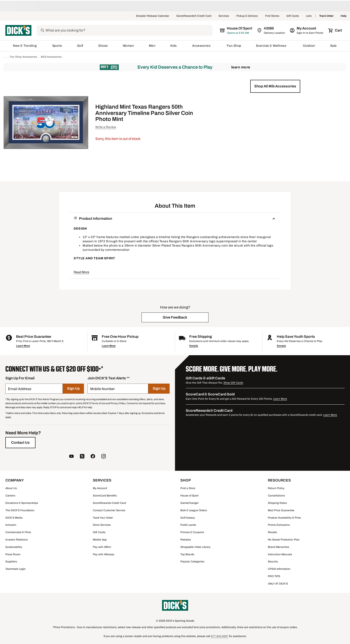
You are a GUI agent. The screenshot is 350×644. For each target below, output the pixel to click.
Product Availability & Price (284, 518)
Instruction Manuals (280, 554)
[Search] (129, 30)
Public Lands (188, 525)
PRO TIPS (274, 576)
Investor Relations (17, 540)
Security (273, 562)
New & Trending (25, 46)
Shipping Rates (277, 503)
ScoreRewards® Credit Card (194, 16)
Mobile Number (102, 389)
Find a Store (188, 488)
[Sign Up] (73, 389)
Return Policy (276, 488)
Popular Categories (192, 562)
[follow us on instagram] (104, 457)
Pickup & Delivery (247, 16)
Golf (80, 46)
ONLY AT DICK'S (278, 584)
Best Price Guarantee (281, 510)
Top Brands (187, 554)
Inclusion (11, 525)
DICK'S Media (14, 518)
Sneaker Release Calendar (153, 16)
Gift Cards (293, 16)
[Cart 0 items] (335, 30)
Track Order (326, 16)
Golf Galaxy (188, 518)
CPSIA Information (279, 569)
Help (344, 16)
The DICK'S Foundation (20, 510)
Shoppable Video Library (195, 547)
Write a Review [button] (106, 127)
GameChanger (190, 503)
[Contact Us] (20, 443)
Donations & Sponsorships (22, 503)
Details (194, 346)
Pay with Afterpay (104, 554)
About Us (11, 488)
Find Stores (272, 16)
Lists (309, 16)
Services (224, 16)
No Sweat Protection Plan (284, 540)
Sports (57, 46)
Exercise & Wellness (272, 46)
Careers (10, 496)
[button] (275, 86)
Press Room (13, 554)
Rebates (186, 540)
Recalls (272, 532)
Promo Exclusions (279, 525)
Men (152, 46)
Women (128, 46)
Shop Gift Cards (233, 383)
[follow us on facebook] (93, 457)
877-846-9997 (220, 636)
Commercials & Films (18, 532)
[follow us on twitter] (82, 457)
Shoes (103, 46)
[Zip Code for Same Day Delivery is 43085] (271, 30)
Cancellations (276, 496)
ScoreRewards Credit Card (109, 503)
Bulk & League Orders (194, 510)
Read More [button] (81, 272)
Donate (281, 346)
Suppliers (11, 562)
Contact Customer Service (109, 510)
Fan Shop (234, 46)
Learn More (241, 67)
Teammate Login (16, 569)
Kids (174, 46)
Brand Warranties (278, 547)
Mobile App (100, 540)
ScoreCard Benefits (105, 496)
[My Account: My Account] (307, 30)
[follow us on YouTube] (71, 457)
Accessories (202, 46)
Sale (334, 46)
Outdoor (309, 46)
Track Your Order (103, 518)
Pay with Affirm (102, 547)
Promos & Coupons (192, 532)
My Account (100, 488)
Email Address (20, 389)
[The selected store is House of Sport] (236, 30)
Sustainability (14, 547)
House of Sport (190, 496)
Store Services (102, 525)
